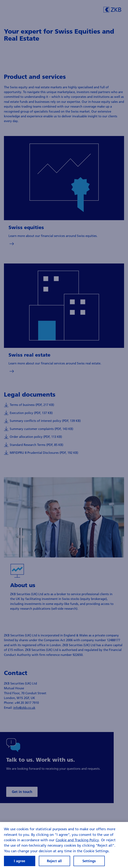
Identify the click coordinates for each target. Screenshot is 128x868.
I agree (20, 861)
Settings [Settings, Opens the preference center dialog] (89, 861)
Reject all (54, 861)
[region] (64, 845)
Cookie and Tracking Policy (77, 840)
